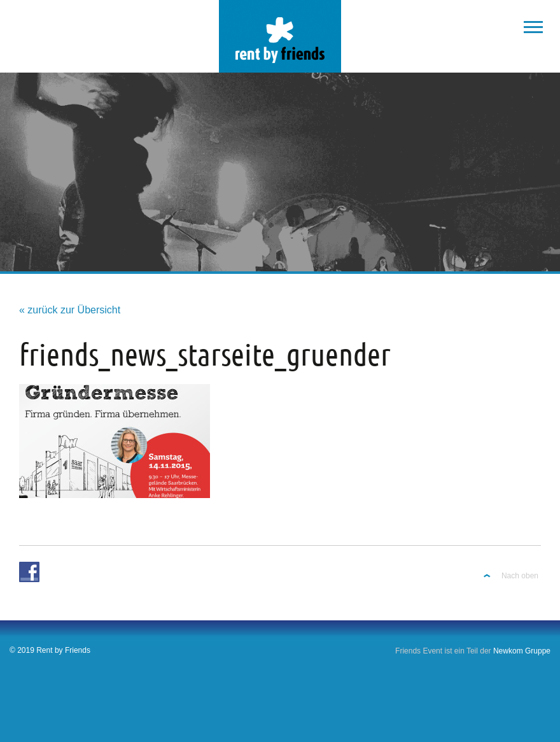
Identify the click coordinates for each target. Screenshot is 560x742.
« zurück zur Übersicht (70, 310)
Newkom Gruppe (522, 651)
